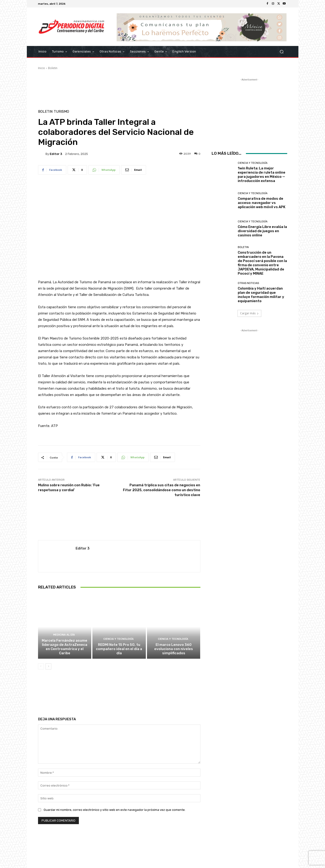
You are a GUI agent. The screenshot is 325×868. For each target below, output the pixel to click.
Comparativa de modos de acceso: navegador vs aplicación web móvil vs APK (262, 203)
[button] (282, 52)
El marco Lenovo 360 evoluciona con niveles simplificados (174, 649)
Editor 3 (56, 154)
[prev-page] (41, 666)
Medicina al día (64, 635)
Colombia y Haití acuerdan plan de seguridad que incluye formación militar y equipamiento (261, 295)
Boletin (53, 68)
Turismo (61, 112)
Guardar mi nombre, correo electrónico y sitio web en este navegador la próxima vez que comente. (115, 810)
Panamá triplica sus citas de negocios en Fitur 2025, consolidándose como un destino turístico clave (162, 490)
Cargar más (249, 313)
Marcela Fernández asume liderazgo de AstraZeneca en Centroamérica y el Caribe (65, 647)
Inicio (42, 68)
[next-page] (48, 666)
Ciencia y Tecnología (119, 639)
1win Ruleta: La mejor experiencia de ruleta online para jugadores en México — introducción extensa (262, 175)
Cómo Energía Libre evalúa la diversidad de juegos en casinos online (262, 231)
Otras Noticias (248, 283)
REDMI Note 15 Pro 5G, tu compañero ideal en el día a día (119, 649)
